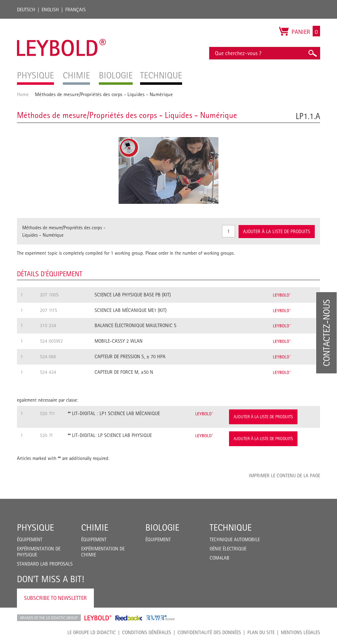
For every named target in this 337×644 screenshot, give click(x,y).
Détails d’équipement (50, 274)
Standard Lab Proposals (45, 564)
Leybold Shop (98, 618)
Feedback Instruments (129, 618)
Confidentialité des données (209, 632)
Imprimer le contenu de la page (284, 475)
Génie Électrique (228, 549)
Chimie (95, 527)
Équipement (30, 539)
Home (23, 94)
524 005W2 (51, 341)
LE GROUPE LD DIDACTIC (92, 632)
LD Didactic (49, 618)
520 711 (47, 413)
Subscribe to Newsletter (55, 598)
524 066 (48, 356)
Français (76, 10)
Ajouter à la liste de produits (263, 417)
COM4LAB (219, 558)
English (50, 10)
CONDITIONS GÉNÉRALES (147, 632)
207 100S (49, 295)
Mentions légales (300, 632)
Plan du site (261, 632)
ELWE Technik (161, 618)
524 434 (48, 372)
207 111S (49, 310)
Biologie (162, 527)
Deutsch (26, 10)
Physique (35, 527)
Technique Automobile (235, 539)
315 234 (48, 325)
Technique (231, 527)
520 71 (46, 435)
